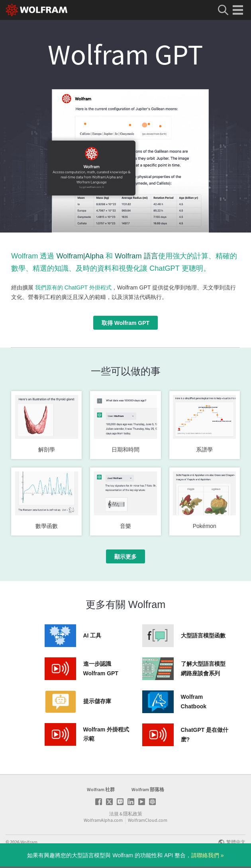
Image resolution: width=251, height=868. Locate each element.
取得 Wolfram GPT (125, 323)
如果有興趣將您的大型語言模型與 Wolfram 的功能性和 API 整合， (125, 855)
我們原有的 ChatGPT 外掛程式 (73, 287)
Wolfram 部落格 (148, 789)
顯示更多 (125, 557)
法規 (114, 814)
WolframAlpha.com (103, 820)
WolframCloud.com (148, 820)
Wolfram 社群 (101, 789)
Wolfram (29, 842)
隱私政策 (133, 814)
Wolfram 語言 (136, 256)
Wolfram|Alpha (80, 256)
